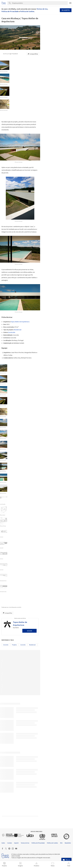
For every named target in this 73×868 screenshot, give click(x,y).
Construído (12, 332)
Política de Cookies (27, 11)
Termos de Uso (42, 9)
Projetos (14, 645)
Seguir (30, 631)
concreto (23, 645)
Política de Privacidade (10, 11)
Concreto (6, 645)
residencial (32, 645)
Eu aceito (66, 10)
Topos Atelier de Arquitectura (20, 322)
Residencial (18, 330)
